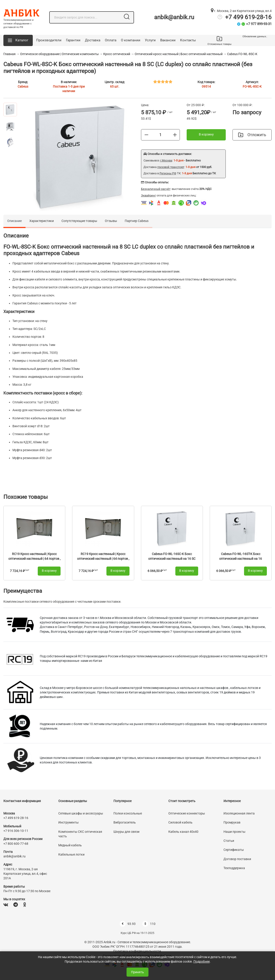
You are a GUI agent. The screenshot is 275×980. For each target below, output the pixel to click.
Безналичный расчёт (156, 189)
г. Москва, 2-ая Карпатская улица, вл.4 (241, 11)
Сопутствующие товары (79, 221)
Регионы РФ (168, 173)
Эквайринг (148, 195)
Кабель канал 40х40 (183, 832)
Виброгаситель (125, 822)
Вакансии (168, 40)
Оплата (111, 40)
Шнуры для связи (126, 832)
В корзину (206, 134)
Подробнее (202, 961)
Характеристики (42, 221)
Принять (137, 972)
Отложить (252, 135)
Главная (9, 54)
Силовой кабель (180, 822)
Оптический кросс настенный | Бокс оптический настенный (179, 54)
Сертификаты (234, 850)
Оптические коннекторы (187, 813)
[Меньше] (146, 135)
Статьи (229, 841)
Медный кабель (70, 845)
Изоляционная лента (239, 813)
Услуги (150, 40)
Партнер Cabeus (137, 221)
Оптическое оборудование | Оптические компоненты (59, 54)
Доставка (93, 40)
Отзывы (111, 221)
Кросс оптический (117, 54)
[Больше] (175, 135)
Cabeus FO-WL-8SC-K (242, 54)
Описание (14, 221)
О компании (131, 40)
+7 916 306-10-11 (16, 831)
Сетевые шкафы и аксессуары (81, 813)
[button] (18, 40)
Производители (49, 40)
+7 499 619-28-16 (248, 17)
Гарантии (73, 40)
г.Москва (166, 160)
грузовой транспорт (171, 167)
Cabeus (23, 86)
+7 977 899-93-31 (259, 24)
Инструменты (68, 822)
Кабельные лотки (71, 854)
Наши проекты (234, 832)
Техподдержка (234, 868)
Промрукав (232, 822)
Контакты (188, 40)
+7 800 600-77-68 (16, 844)
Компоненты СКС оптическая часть (80, 834)
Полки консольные (128, 813)
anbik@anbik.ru (174, 17)
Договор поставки (237, 859)
